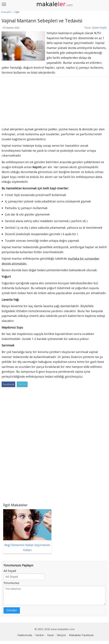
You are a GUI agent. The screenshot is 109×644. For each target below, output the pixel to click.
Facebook (8, 384)
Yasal (50, 638)
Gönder (12, 614)
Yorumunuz (11, 583)
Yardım (40, 638)
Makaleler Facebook (81, 638)
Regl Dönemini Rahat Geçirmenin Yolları (27, 545)
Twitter (22, 384)
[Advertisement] (55, 101)
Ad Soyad (10, 571)
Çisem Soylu (99, 28)
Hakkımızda (25, 638)
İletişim (61, 638)
